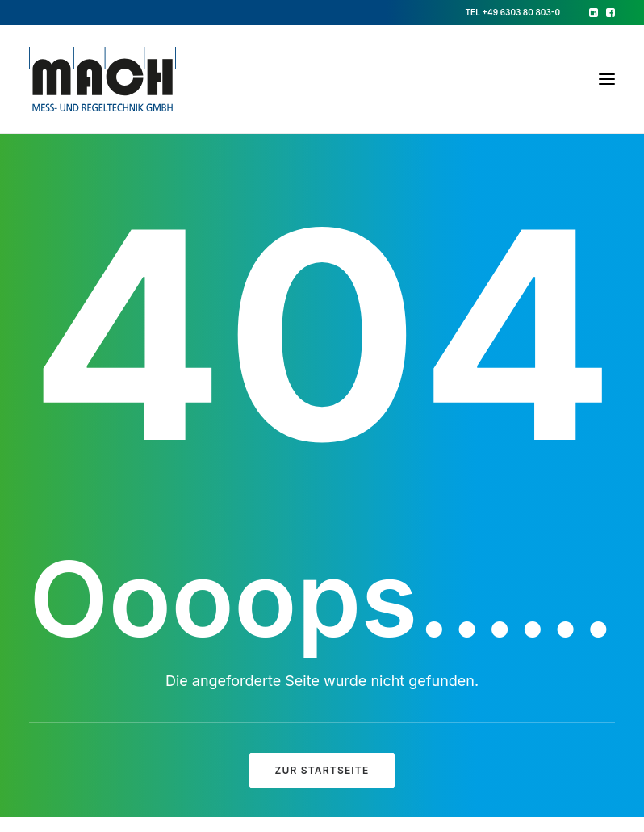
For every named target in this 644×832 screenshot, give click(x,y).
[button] (594, 13)
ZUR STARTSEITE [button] (322, 770)
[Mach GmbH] (102, 79)
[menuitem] (594, 13)
